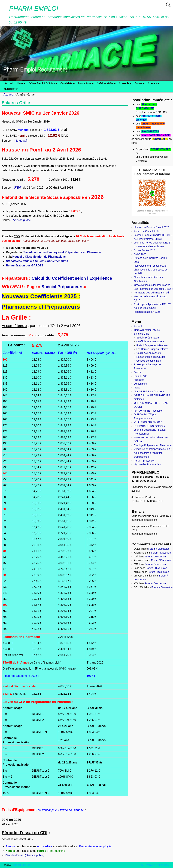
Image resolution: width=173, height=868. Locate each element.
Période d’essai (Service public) (25, 855)
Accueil (9, 83)
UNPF (18, 188)
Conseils (126, 83)
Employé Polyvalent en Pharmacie (153, 445)
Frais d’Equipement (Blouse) (152, 345)
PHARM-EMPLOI (34, 9)
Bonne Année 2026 (145, 250)
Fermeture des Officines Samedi (152, 293)
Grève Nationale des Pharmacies (152, 285)
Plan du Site (141, 376)
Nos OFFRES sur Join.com (149, 391)
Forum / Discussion (145, 461)
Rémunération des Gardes (151, 357)
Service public (22, 220)
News (22, 83)
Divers (140, 83)
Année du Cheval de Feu (148, 231)
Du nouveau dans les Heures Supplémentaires (37, 261)
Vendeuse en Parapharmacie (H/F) (153, 449)
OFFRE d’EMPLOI (161, 149)
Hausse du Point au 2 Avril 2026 (152, 227)
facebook (12, 89)
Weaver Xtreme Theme (157, 865)
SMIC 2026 (140, 254)
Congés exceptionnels (149, 361)
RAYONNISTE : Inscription (149, 411)
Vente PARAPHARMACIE (156, 135)
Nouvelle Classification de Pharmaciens (39, 257)
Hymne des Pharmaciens (148, 464)
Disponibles (140, 384)
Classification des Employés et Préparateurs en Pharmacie (62, 252)
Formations (86, 83)
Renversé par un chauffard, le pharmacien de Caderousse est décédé (151, 270)
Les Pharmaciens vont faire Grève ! (153, 289)
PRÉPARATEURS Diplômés (149, 426)
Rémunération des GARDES (25, 265)
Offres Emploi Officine (44, 83)
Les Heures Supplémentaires (152, 349)
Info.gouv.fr (21, 141)
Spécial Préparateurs (63, 287)
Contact (154, 83)
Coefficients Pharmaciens (150, 341)
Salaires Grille (107, 83)
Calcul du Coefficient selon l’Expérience (72, 278)
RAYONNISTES (150, 131)
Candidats (68, 83)
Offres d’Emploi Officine (147, 330)
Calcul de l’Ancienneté (149, 353)
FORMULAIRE (160, 139)
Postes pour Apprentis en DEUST (152, 304)
